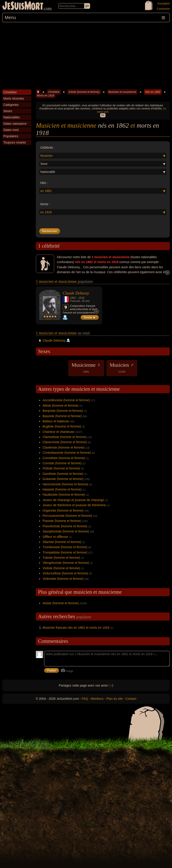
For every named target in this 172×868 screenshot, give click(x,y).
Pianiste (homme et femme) (62, 521)
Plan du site (115, 699)
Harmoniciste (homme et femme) (65, 484)
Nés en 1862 (153, 92)
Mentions (97, 699)
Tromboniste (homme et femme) (65, 547)
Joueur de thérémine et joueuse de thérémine (74, 505)
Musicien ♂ (122, 368)
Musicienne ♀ (86, 368)
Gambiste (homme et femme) (63, 474)
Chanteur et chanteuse (58, 432)
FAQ (85, 699)
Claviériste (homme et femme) (64, 447)
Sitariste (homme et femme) (62, 542)
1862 (73, 298)
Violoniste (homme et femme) (63, 579)
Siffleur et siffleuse (55, 537)
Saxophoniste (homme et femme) (66, 531)
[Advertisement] (86, 56)
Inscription (164, 4)
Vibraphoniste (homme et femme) (66, 563)
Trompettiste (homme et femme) (65, 552)
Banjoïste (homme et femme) (63, 411)
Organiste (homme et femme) (63, 510)
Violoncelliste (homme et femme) (65, 573)
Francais (75, 301)
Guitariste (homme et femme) (63, 479)
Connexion (163, 9)
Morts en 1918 (46, 96)
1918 (81, 298)
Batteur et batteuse (56, 421)
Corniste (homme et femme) (62, 463)
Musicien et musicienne (122, 92)
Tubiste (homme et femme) (61, 558)
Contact (131, 699)
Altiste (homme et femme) (60, 406)
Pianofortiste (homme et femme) (65, 526)
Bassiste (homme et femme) (62, 416)
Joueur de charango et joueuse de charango (73, 500)
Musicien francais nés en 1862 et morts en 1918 (76, 628)
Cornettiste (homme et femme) (64, 458)
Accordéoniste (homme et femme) (66, 400)
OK (103, 115)
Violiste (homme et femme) (61, 568)
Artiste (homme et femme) (84, 92)
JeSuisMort (23, 6)
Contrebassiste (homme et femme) (67, 453)
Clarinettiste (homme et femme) (64, 437)
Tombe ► (90, 317)
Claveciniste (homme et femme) (65, 442)
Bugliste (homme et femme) (62, 426)
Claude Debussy (76, 293)
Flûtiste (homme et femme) (61, 468)
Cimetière (54, 92)
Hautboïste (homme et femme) (64, 495)
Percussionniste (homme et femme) (67, 516)
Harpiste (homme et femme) (62, 489)
